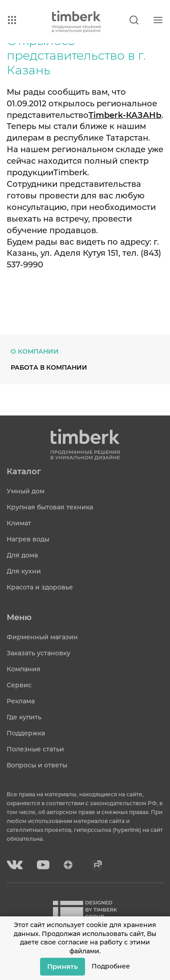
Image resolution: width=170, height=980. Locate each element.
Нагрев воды (28, 539)
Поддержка (26, 733)
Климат (19, 523)
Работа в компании (49, 367)
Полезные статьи (35, 749)
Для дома (22, 555)
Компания (24, 669)
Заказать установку (38, 653)
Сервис (19, 685)
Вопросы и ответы (37, 765)
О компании (35, 351)
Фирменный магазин (42, 637)
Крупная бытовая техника (50, 507)
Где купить (24, 717)
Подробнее (111, 966)
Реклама (21, 701)
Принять (63, 966)
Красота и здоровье (40, 587)
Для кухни (24, 571)
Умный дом (26, 491)
